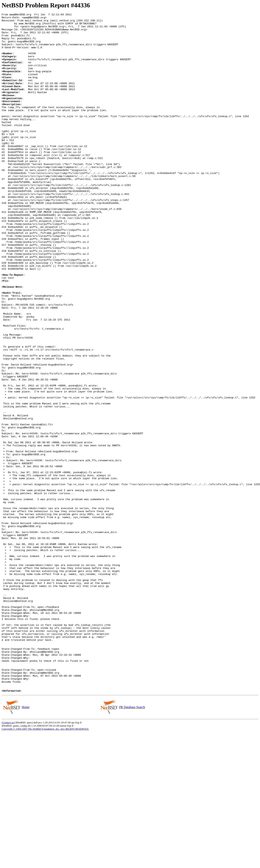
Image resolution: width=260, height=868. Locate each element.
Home (26, 843)
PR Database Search (132, 843)
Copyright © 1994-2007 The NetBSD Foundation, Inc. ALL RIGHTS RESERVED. (45, 865)
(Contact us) (8, 858)
